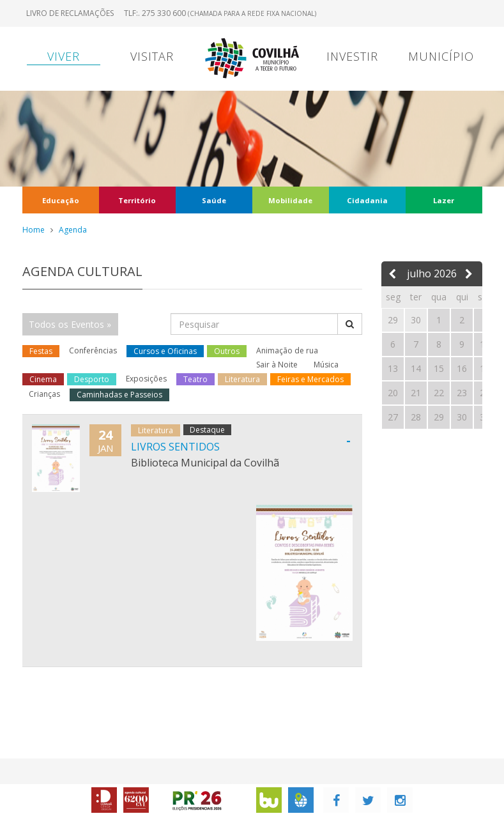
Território (137, 200)
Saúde (214, 200)
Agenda (73, 230)
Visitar (152, 56)
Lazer (444, 200)
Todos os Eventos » (70, 324)
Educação (61, 200)
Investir (352, 56)
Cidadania (367, 200)
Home (34, 230)
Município (441, 56)
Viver (64, 56)
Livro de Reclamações (70, 13)
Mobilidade (290, 200)
